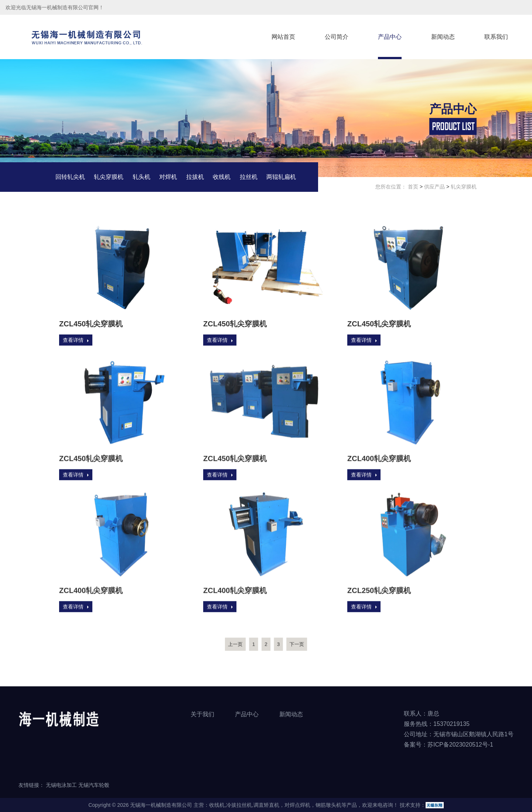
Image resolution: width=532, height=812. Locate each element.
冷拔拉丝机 (239, 805)
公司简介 (337, 37)
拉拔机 (195, 177)
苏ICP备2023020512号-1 (460, 745)
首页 (413, 187)
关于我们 (202, 714)
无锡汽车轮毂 (94, 785)
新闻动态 (443, 37)
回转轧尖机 (70, 177)
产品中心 (390, 37)
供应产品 (434, 187)
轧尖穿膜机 (109, 177)
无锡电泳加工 (61, 785)
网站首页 (283, 37)
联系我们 (496, 37)
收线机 (222, 177)
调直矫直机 (266, 805)
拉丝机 (249, 177)
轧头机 (141, 177)
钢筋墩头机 (328, 805)
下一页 (287, 644)
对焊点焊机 (297, 805)
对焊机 (168, 177)
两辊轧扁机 (281, 177)
